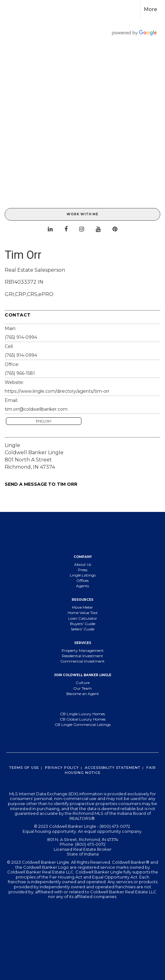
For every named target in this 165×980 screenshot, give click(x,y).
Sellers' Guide (82, 629)
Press (83, 570)
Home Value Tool (82, 613)
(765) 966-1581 (20, 373)
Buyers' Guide (83, 624)
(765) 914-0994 (21, 337)
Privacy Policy (62, 768)
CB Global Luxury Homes (83, 719)
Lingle (12, 445)
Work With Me (82, 214)
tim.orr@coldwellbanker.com (36, 409)
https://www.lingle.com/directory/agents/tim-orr (57, 391)
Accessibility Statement (113, 768)
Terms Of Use (24, 768)
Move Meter (82, 607)
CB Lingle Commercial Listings (83, 725)
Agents (82, 586)
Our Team (82, 688)
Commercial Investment (82, 661)
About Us (83, 564)
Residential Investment (82, 656)
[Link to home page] (10, 9)
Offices (82, 580)
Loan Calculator (83, 618)
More (151, 9)
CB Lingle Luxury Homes (82, 714)
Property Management (83, 650)
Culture (83, 683)
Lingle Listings (83, 575)
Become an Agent (83, 694)
